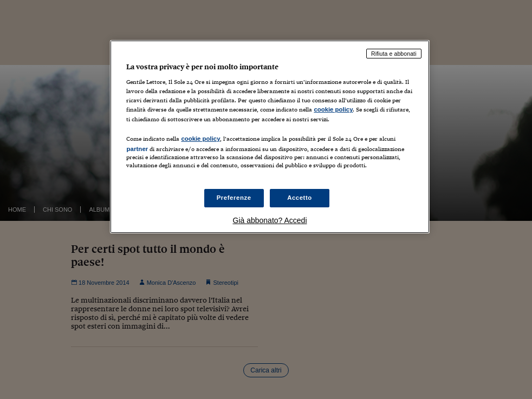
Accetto (300, 198)
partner (137, 149)
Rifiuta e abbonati (394, 54)
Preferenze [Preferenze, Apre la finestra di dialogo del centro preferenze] (234, 198)
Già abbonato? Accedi (270, 220)
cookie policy (333, 109)
